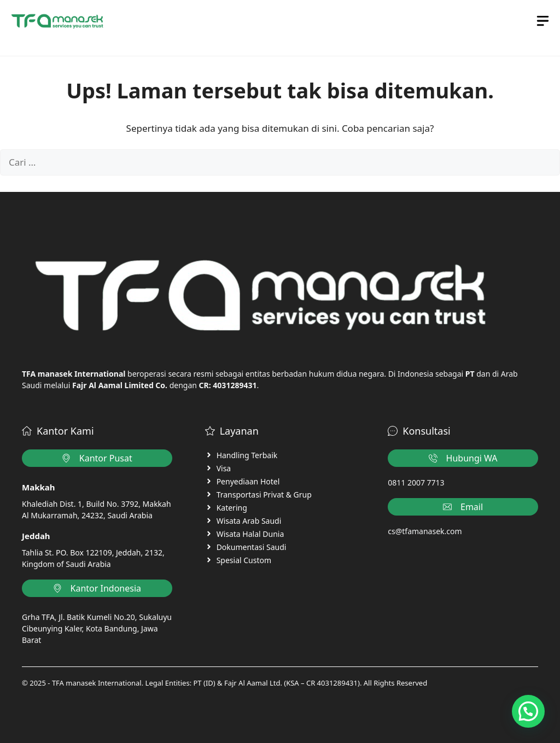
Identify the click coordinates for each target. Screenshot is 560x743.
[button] (528, 711)
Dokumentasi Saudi (252, 547)
